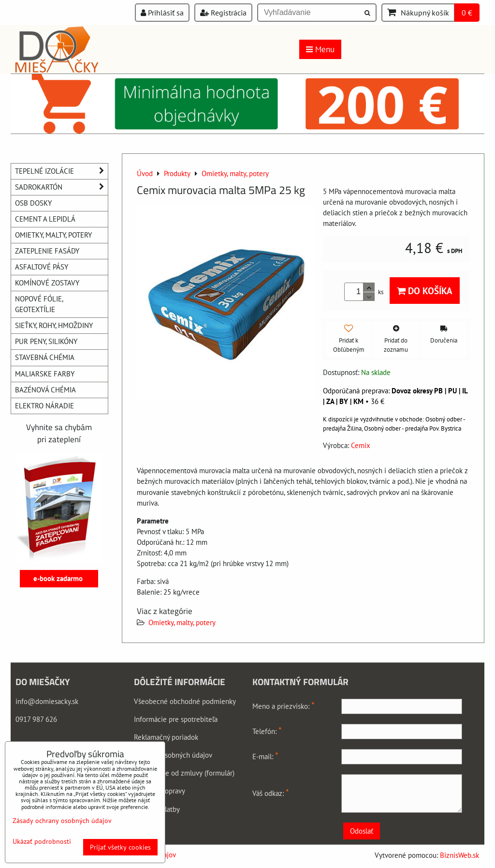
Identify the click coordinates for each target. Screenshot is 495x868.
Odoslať (362, 831)
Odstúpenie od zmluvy (168, 773)
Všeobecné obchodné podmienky (185, 701)
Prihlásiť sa (162, 13)
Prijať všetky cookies (120, 847)
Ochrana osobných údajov (173, 755)
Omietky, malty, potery (182, 622)
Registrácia (223, 13)
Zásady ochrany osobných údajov (62, 821)
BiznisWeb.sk (459, 855)
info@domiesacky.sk (47, 701)
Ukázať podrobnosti (42, 842)
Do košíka (425, 291)
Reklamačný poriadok (166, 737)
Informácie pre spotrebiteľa (176, 719)
